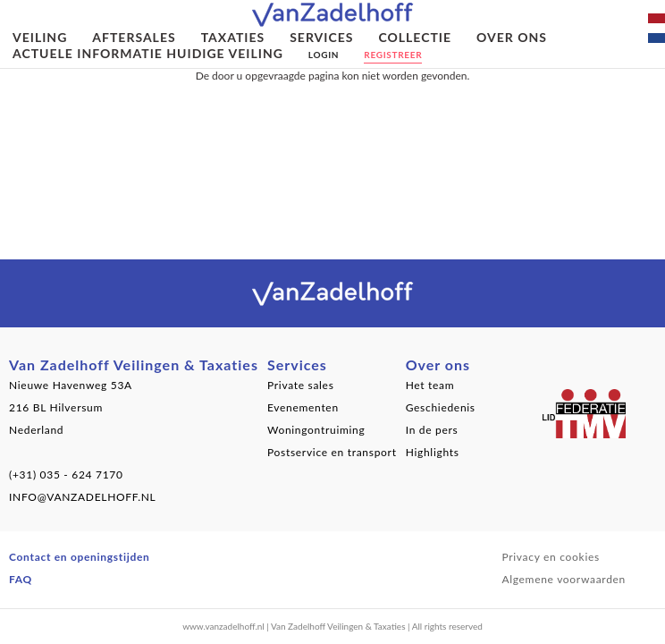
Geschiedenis (441, 407)
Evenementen (303, 407)
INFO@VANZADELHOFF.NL (82, 497)
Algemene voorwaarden (564, 579)
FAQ (21, 579)
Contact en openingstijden (80, 557)
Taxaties (233, 37)
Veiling (40, 37)
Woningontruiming (316, 430)
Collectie (415, 37)
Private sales (301, 385)
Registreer (393, 55)
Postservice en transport (332, 452)
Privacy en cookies (551, 557)
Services (321, 37)
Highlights (433, 452)
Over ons (512, 37)
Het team (430, 385)
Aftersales (134, 37)
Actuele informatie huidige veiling (148, 53)
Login (324, 55)
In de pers (432, 430)
